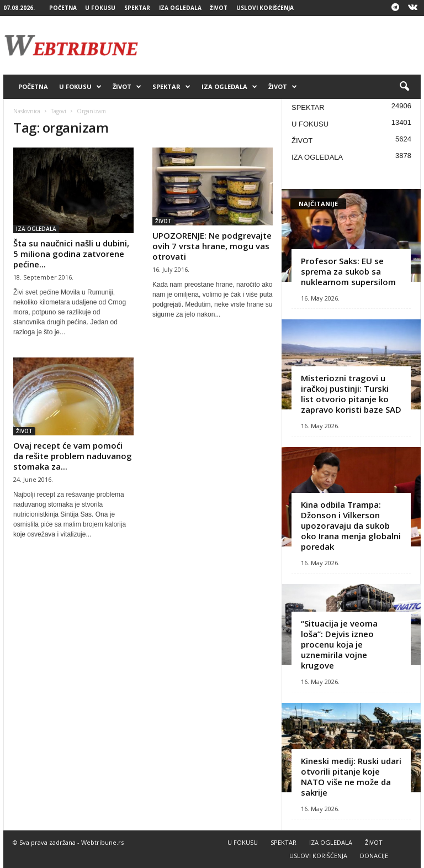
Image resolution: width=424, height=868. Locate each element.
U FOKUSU (100, 8)
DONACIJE (374, 856)
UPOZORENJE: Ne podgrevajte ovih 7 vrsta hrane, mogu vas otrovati (212, 246)
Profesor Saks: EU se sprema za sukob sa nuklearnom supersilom (348, 271)
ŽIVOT (219, 8)
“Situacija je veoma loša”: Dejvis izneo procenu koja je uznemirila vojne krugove (339, 644)
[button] (404, 87)
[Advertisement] (280, 45)
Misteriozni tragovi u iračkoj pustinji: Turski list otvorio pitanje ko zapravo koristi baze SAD (351, 394)
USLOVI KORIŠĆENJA (265, 8)
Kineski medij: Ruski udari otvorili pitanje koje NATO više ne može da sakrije (351, 777)
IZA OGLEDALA (180, 8)
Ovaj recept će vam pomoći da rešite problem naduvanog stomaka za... (73, 456)
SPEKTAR (137, 8)
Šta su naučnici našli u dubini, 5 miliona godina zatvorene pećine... (71, 254)
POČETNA (63, 8)
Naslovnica (27, 111)
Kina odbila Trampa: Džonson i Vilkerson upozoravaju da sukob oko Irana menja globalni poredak (351, 525)
